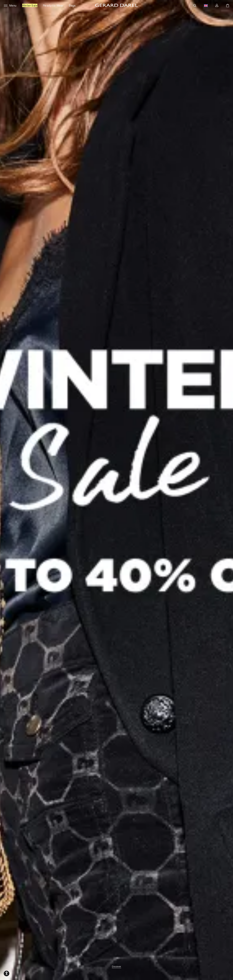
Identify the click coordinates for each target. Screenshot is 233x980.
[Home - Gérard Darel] (116, 6)
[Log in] (217, 6)
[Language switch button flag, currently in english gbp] (206, 6)
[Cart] (228, 6)
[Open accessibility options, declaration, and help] (7, 973)
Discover (116, 967)
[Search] (195, 6)
